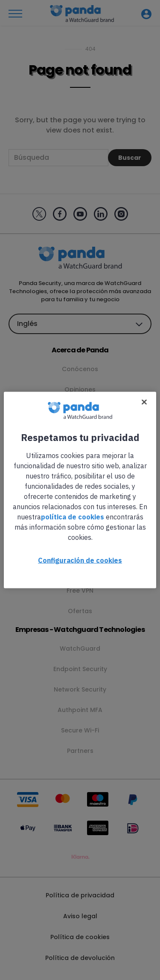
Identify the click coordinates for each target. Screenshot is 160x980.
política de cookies (73, 517)
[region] (80, 490)
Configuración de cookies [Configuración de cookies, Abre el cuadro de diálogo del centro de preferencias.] (80, 560)
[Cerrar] (144, 402)
